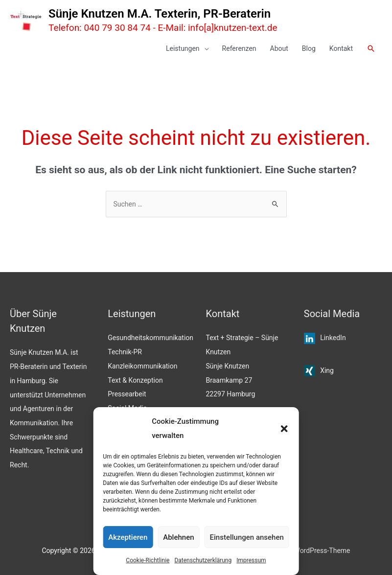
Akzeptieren (128, 537)
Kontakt (341, 48)
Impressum (251, 560)
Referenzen (239, 48)
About (279, 48)
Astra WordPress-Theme (313, 551)
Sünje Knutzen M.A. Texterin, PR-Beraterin (160, 14)
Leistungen (183, 48)
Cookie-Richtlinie (148, 560)
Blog (309, 48)
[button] (284, 429)
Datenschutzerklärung (203, 560)
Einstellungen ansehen (247, 537)
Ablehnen (178, 537)
